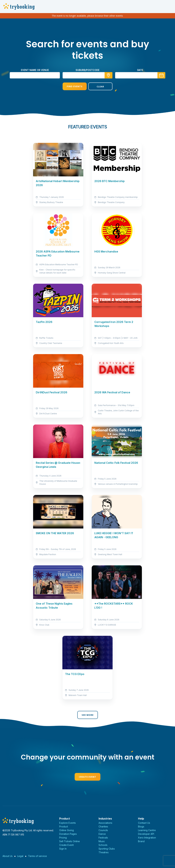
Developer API (146, 834)
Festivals (103, 838)
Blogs (141, 827)
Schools (103, 845)
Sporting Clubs (107, 849)
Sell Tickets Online (70, 841)
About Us (8, 856)
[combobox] (87, 75)
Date (140, 70)
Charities (103, 827)
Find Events (75, 86)
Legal (20, 856)
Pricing (63, 838)
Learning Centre (147, 830)
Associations (105, 823)
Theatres (104, 852)
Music (102, 841)
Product (64, 827)
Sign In (63, 849)
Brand (141, 841)
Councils (103, 830)
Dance (102, 834)
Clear (100, 87)
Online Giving (67, 830)
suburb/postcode (87, 70)
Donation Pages (68, 834)
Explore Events (68, 823)
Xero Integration (147, 838)
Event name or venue (35, 70)
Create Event (87, 777)
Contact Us (144, 823)
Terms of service (37, 856)
